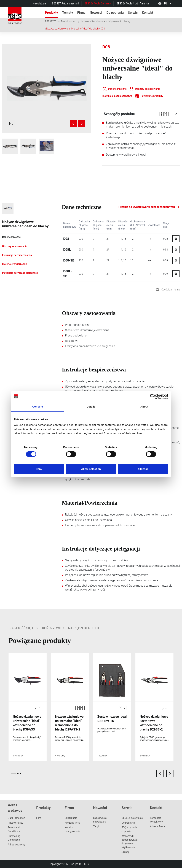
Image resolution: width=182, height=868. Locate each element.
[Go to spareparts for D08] (176, 239)
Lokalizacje (71, 818)
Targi (96, 826)
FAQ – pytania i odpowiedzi (130, 829)
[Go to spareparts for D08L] (176, 250)
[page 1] (14, 773)
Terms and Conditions (14, 829)
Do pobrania (128, 823)
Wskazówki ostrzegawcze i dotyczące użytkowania (130, 842)
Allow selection (91, 469)
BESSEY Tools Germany (98, 3)
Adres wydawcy (16, 845)
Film (39, 818)
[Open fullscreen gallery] (11, 124)
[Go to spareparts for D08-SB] (176, 260)
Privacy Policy (15, 823)
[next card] (170, 773)
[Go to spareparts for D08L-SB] (176, 274)
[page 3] (21, 773)
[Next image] (82, 124)
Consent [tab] (38, 407)
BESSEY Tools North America (133, 3)
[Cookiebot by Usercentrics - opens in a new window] (153, 396)
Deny (39, 469)
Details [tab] (91, 407)
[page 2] (18, 773)
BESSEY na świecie (132, 818)
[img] (47, 88)
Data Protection (16, 818)
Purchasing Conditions (14, 838)
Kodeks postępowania (73, 829)
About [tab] (144, 407)
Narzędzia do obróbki (84, 21)
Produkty (66, 21)
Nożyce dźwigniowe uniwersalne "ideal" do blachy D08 (75, 29)
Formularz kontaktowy (156, 820)
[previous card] (160, 773)
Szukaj (125, 852)
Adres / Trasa (157, 826)
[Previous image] (73, 124)
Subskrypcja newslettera (100, 820)
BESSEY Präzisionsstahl (65, 3)
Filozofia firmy (73, 823)
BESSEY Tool (52, 21)
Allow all (143, 469)
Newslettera (39, 3)
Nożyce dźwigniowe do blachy (114, 21)
